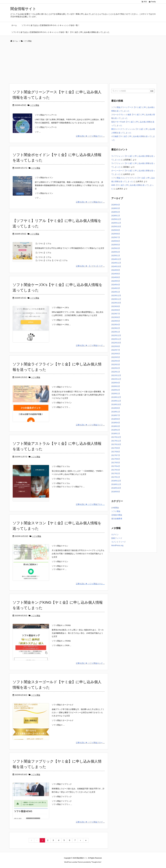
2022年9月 (116, 346)
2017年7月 (116, 455)
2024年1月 (116, 292)
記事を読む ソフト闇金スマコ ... (90, 584)
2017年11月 (116, 441)
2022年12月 (116, 335)
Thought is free (96, 862)
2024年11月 (116, 263)
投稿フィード (117, 538)
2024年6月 (116, 277)
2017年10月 (116, 444)
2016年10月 (116, 488)
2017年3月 (116, 470)
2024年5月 (116, 281)
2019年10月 (116, 404)
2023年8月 (116, 310)
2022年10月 (116, 343)
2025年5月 (116, 245)
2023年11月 (116, 299)
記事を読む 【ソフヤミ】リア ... (90, 266)
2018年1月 (116, 433)
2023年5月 (116, 321)
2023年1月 (116, 332)
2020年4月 (116, 383)
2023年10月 (116, 303)
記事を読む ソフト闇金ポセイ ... (90, 202)
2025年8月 (116, 234)
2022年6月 (116, 354)
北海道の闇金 (117, 515)
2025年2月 (116, 252)
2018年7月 (116, 415)
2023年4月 (116, 325)
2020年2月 (116, 390)
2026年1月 (116, 216)
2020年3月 (116, 386)
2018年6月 (116, 419)
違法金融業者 (117, 519)
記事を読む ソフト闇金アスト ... (90, 504)
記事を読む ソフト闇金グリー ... (90, 136)
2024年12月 (116, 259)
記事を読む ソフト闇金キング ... (90, 663)
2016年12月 (116, 481)
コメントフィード (119, 542)
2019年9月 (116, 408)
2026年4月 (116, 205)
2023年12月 (116, 295)
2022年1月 (116, 372)
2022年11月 (116, 339)
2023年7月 (116, 314)
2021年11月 (116, 379)
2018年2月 (116, 430)
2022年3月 (116, 364)
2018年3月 (116, 426)
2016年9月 (116, 492)
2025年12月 (116, 219)
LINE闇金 (115, 508)
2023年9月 (116, 306)
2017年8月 (116, 452)
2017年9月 (116, 448)
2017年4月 (116, 466)
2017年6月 (116, 459)
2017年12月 (116, 437)
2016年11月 (116, 484)
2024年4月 (116, 285)
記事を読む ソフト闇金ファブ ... (90, 822)
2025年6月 (116, 241)
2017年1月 (116, 477)
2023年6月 (116, 317)
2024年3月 (116, 288)
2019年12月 (116, 397)
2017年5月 (116, 463)
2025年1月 (116, 256)
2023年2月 (116, 328)
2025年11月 (116, 223)
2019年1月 (116, 412)
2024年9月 (116, 270)
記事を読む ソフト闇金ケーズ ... (90, 345)
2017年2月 (116, 473)
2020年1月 (116, 394)
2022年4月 (116, 361)
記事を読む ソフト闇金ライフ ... (90, 425)
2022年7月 (116, 350)
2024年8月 (116, 274)
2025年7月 (116, 237)
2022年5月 (116, 357)
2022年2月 (116, 368)
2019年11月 (116, 401)
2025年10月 (116, 226)
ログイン (115, 535)
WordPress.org (117, 545)
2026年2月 (116, 212)
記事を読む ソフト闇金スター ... (90, 743)
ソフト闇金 (35, 105)
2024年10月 (116, 266)
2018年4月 (116, 423)
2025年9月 (116, 230)
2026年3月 (116, 208)
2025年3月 (116, 248)
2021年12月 (116, 375)
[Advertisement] (83, 64)
